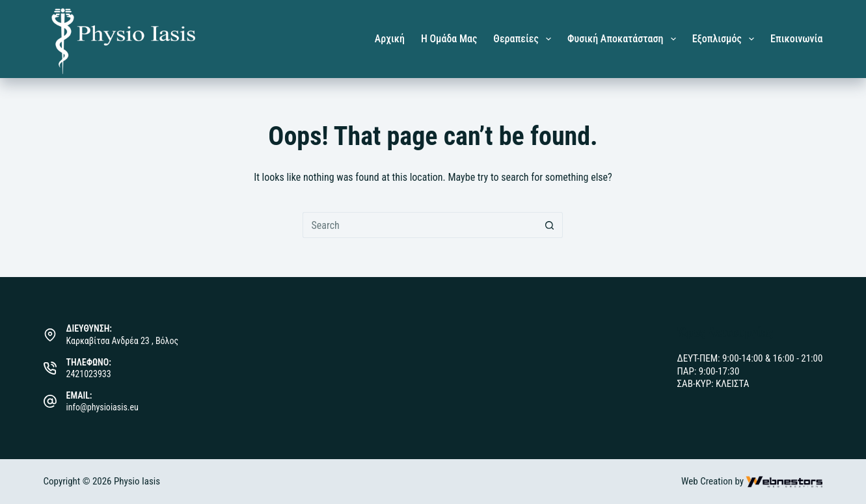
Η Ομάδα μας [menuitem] (449, 39)
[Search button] (550, 225)
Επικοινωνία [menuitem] (796, 39)
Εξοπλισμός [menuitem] (726, 39)
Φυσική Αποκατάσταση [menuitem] (624, 39)
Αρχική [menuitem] (390, 39)
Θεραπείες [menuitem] (525, 39)
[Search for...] (420, 225)
